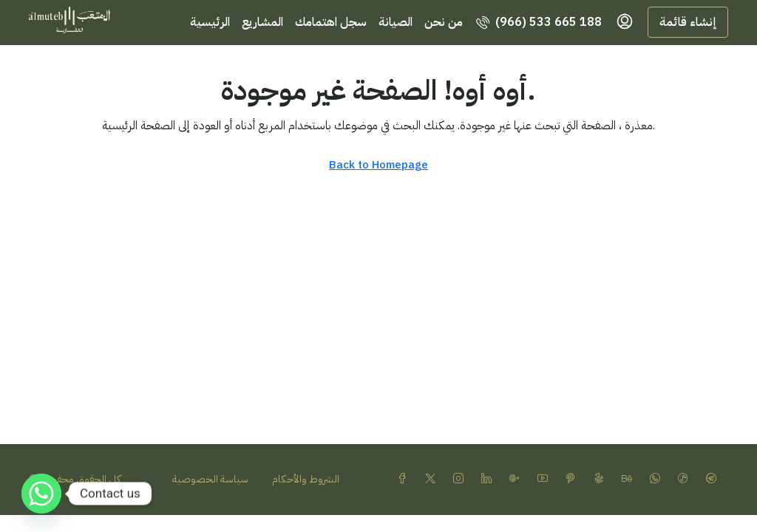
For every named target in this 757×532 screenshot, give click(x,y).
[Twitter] (433, 479)
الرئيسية (210, 22)
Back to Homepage (378, 165)
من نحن (444, 22)
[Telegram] (714, 479)
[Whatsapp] (41, 494)
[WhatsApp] (658, 479)
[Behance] (630, 479)
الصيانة (396, 22)
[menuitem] (539, 22)
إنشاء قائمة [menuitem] (688, 22)
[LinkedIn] (489, 479)
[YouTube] (546, 479)
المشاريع (262, 22)
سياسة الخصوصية (210, 479)
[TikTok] (686, 479)
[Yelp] (602, 479)
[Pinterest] (574, 479)
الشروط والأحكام (306, 479)
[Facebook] (405, 479)
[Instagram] (461, 479)
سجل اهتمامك (331, 22)
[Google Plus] (517, 479)
